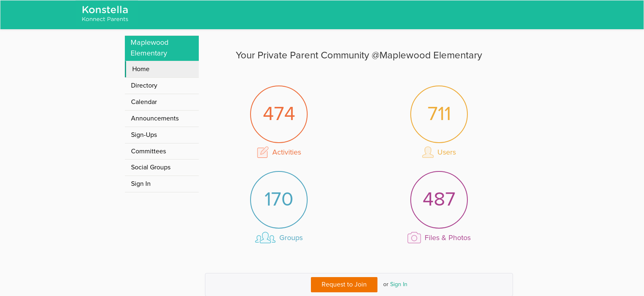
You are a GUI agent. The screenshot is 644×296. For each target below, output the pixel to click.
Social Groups (151, 167)
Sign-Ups (144, 135)
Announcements (155, 118)
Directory (144, 86)
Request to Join (344, 284)
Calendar (144, 102)
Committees (148, 151)
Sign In (399, 284)
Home (141, 69)
